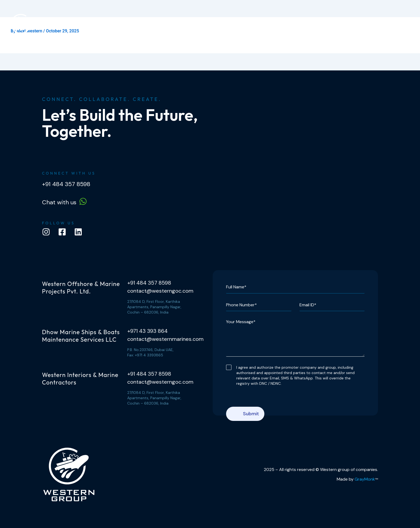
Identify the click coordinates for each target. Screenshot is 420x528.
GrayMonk (365, 479)
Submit (251, 414)
